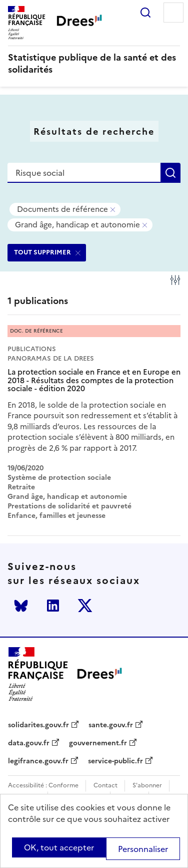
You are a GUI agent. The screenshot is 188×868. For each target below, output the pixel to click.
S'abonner (147, 786)
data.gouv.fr (29, 743)
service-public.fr (115, 761)
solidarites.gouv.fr (38, 725)
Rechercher (145, 13)
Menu (173, 13)
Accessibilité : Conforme (43, 786)
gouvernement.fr (98, 743)
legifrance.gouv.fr (38, 761)
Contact (105, 786)
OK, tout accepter (59, 847)
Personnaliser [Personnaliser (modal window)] (143, 849)
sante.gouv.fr (111, 725)
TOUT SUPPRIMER (42, 252)
